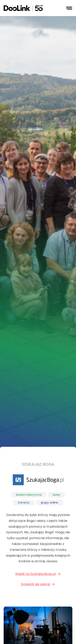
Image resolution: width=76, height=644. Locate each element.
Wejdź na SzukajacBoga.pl (38, 574)
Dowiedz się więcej (38, 584)
